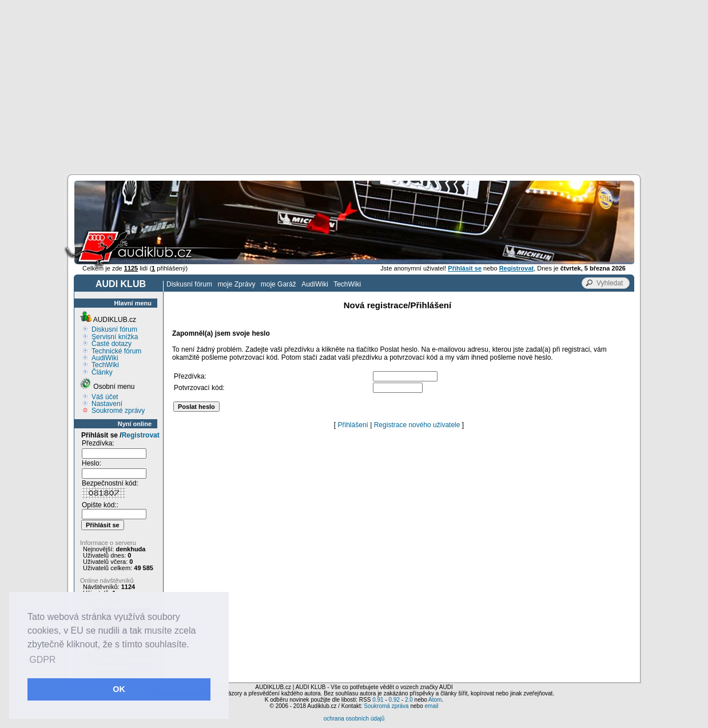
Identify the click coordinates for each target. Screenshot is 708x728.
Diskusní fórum (189, 284)
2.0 (409, 700)
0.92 (394, 700)
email (431, 706)
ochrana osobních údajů (354, 719)
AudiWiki (315, 284)
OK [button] (119, 689)
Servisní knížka (115, 337)
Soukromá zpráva (386, 706)
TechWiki (347, 284)
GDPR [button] (42, 660)
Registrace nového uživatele (417, 425)
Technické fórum (116, 351)
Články (102, 372)
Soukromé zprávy (118, 411)
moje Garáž (279, 284)
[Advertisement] (354, 86)
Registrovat (141, 435)
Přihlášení (353, 425)
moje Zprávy (236, 284)
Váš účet (105, 397)
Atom (435, 700)
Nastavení (107, 404)
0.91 (378, 700)
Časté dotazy (112, 344)
